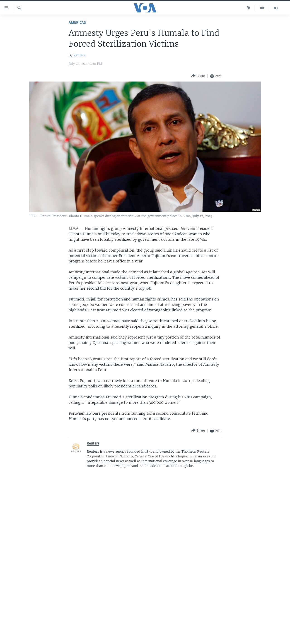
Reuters (80, 55)
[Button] (198, 76)
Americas (77, 23)
